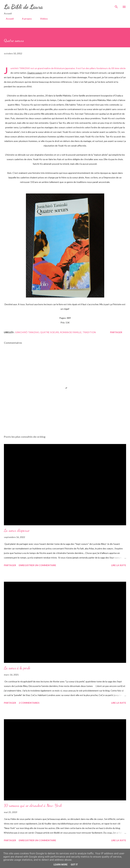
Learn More (61, 865)
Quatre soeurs (50, 332)
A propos (25, 19)
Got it (74, 865)
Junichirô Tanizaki (27, 332)
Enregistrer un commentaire (37, 565)
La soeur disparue (17, 530)
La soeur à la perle (17, 668)
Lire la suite (119, 565)
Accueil (8, 19)
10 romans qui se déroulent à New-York (33, 805)
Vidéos (42, 19)
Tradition (89, 332)
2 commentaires (29, 703)
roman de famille (71, 332)
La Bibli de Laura (23, 7)
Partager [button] (116, 332)
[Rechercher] (116, 6)
